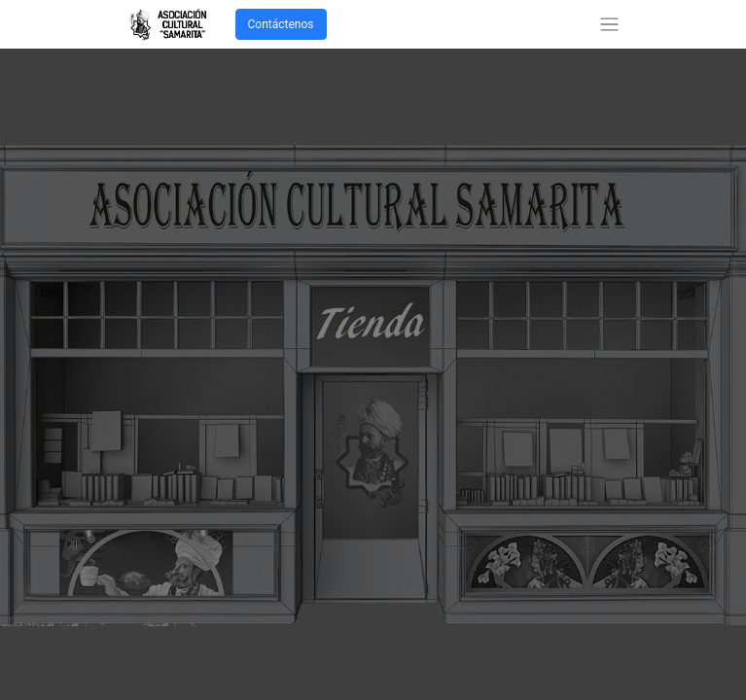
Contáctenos (281, 24)
